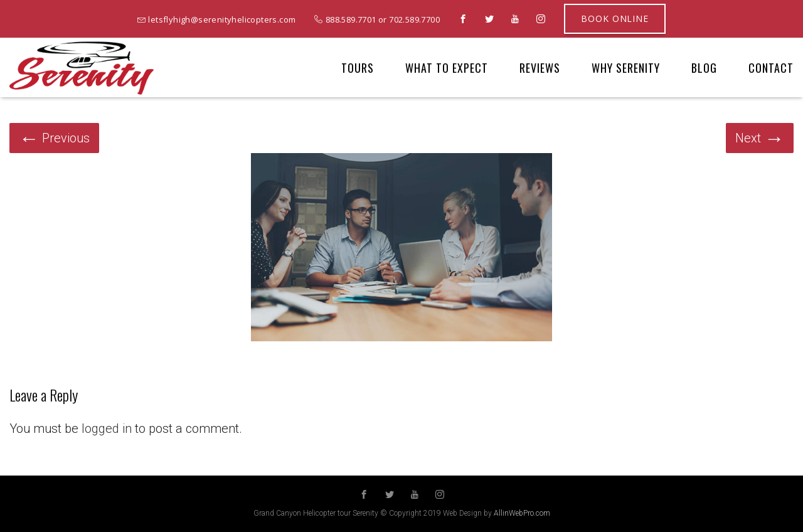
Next (760, 138)
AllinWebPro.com (522, 513)
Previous (54, 138)
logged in (107, 428)
